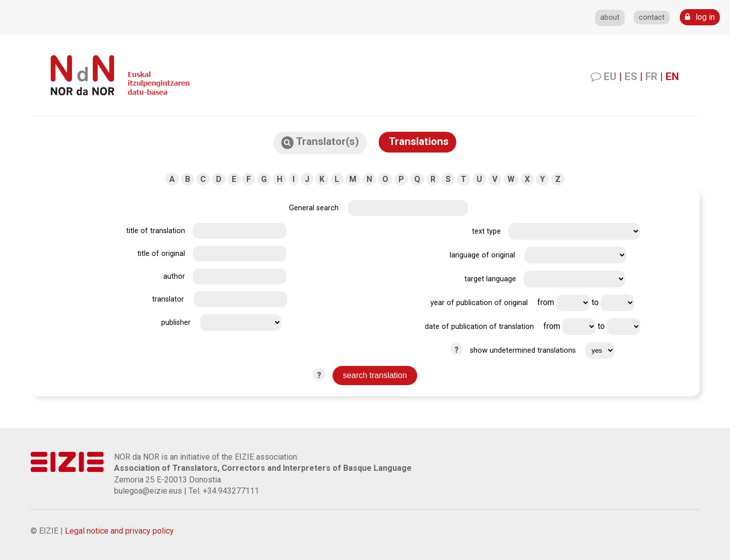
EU (610, 77)
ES (631, 77)
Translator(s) (320, 142)
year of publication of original (479, 303)
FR (651, 77)
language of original (482, 255)
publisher (176, 323)
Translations (417, 141)
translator (168, 299)
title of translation (156, 231)
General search (314, 208)
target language (490, 279)
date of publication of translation (479, 327)
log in (700, 17)
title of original (161, 254)
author (174, 276)
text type (486, 231)
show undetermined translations (523, 350)
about (610, 17)
